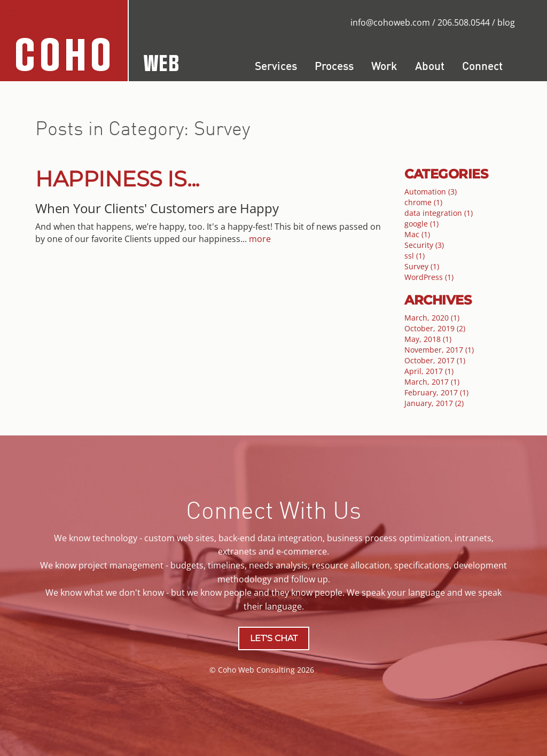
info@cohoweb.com (390, 22)
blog (506, 22)
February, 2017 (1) (436, 392)
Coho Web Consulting (11, 13)
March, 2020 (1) (432, 318)
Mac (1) (417, 234)
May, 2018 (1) (428, 339)
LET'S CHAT (274, 638)
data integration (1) (439, 213)
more (260, 239)
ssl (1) (415, 256)
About (430, 67)
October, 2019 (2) (435, 328)
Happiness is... (117, 179)
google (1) (421, 224)
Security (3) (424, 245)
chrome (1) (423, 202)
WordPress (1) (429, 277)
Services (276, 67)
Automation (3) (431, 192)
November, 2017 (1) (439, 350)
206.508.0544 (464, 22)
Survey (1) (422, 266)
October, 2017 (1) (435, 360)
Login (327, 669)
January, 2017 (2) (434, 403)
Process (334, 67)
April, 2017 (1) (429, 371)
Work (384, 67)
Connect (482, 67)
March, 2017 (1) (432, 382)
